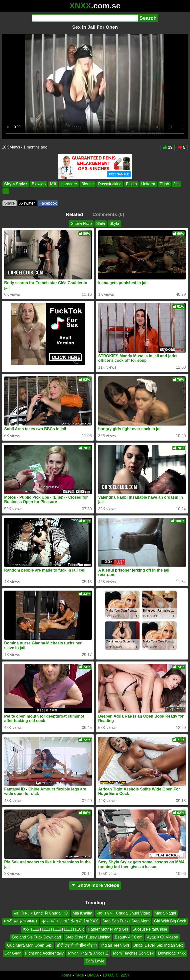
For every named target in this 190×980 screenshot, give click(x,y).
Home (66, 975)
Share (10, 203)
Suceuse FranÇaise (150, 929)
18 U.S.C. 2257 (116, 975)
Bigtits (131, 184)
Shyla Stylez (16, 184)
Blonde (88, 184)
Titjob (164, 184)
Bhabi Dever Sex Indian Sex (158, 945)
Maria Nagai (165, 913)
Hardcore (69, 184)
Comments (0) (108, 214)
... (6, 191)
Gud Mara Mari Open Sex (30, 945)
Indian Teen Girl (115, 945)
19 (168, 147)
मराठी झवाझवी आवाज (21, 921)
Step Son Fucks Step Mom (126, 921)
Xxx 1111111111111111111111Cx (53, 929)
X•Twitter (27, 203)
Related (74, 214)
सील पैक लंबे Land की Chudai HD (41, 913)
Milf (53, 184)
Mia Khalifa (83, 913)
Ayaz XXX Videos (162, 937)
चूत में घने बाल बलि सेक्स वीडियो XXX (70, 921)
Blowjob (39, 184)
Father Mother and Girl (108, 929)
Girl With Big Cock (170, 921)
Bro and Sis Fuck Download (36, 937)
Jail (176, 184)
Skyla (114, 224)
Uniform (148, 184)
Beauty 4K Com (129, 937)
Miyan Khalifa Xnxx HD (88, 953)
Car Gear (13, 953)
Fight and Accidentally (45, 953)
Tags (79, 975)
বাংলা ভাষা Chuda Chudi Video (123, 913)
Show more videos (95, 885)
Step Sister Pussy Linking (88, 937)
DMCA (93, 975)
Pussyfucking (110, 184)
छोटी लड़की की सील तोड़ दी (77, 945)
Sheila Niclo (81, 224)
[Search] (85, 18)
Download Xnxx (172, 953)
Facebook (48, 203)
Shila (101, 224)
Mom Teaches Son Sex (133, 953)
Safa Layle (95, 961)
